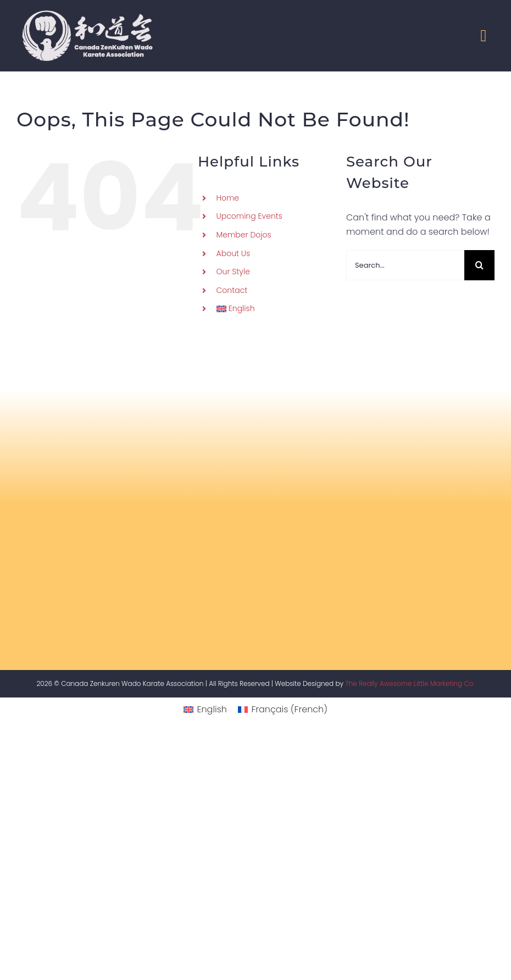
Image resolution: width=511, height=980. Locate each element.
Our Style (233, 272)
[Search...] (405, 265)
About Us (234, 253)
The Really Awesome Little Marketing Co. (410, 683)
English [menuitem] (212, 709)
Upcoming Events (249, 216)
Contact (232, 290)
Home (228, 198)
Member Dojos (244, 235)
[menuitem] (273, 309)
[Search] (479, 265)
